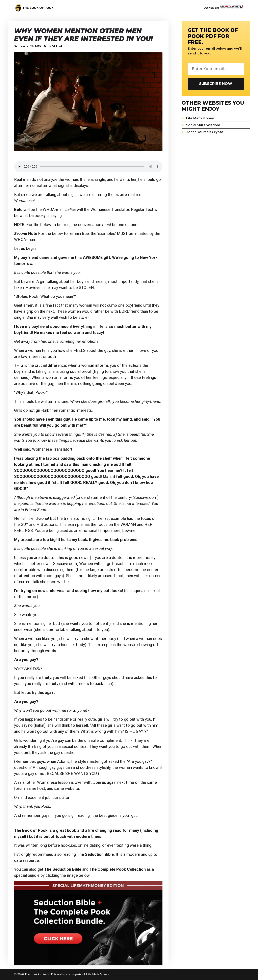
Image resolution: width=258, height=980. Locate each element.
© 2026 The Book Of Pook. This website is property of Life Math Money (61, 974)
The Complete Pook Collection (118, 869)
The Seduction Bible (63, 869)
